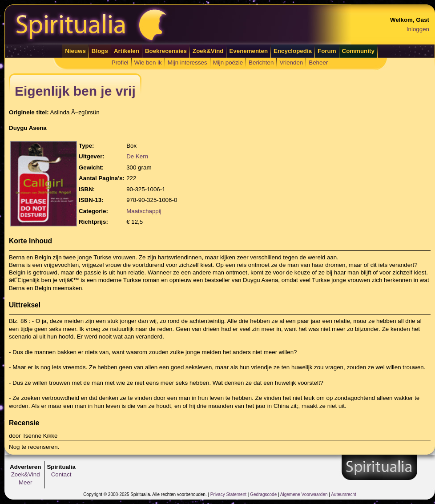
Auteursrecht (344, 494)
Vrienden (291, 62)
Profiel (120, 62)
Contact (61, 474)
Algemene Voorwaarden (304, 494)
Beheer (318, 62)
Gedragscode (263, 494)
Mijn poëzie (228, 62)
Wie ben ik (148, 62)
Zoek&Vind (208, 51)
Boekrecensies (166, 51)
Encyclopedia (293, 51)
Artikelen (127, 51)
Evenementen (248, 51)
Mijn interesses (187, 62)
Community (358, 51)
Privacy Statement (228, 494)
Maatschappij (144, 211)
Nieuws (75, 51)
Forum (327, 51)
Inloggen (418, 29)
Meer (25, 482)
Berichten (261, 62)
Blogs (100, 51)
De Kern (137, 156)
